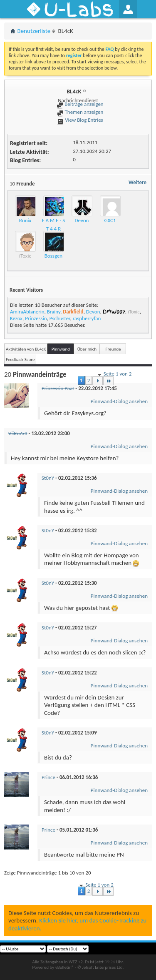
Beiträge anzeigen (80, 104)
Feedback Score (20, 360)
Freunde (113, 349)
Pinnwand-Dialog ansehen (119, 401)
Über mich (87, 349)
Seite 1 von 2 (114, 374)
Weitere (137, 182)
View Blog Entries (80, 120)
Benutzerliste (34, 31)
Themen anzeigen (80, 112)
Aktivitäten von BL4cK (26, 349)
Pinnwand (61, 349)
